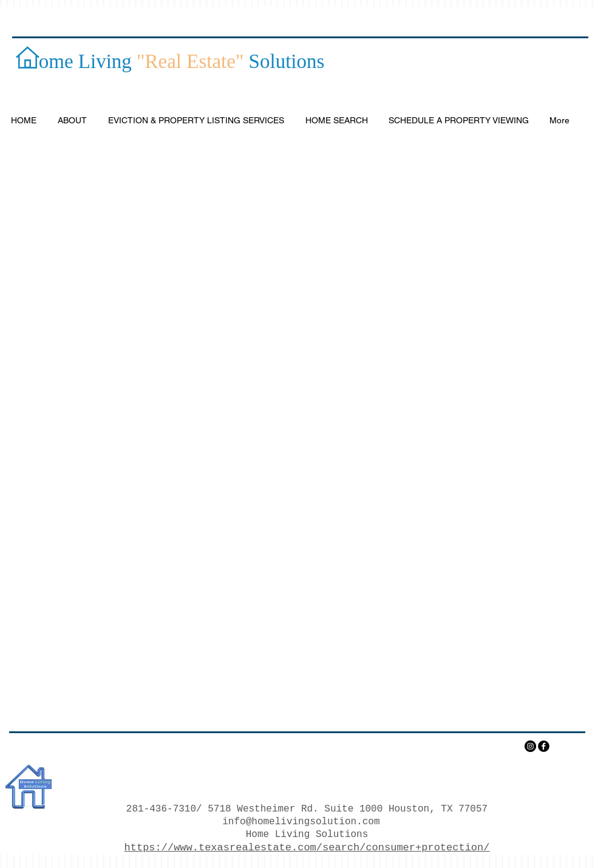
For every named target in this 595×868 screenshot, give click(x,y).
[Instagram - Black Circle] (530, 746)
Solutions (284, 61)
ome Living (80, 61)
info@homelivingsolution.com (301, 822)
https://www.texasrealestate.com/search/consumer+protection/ (307, 848)
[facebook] (544, 746)
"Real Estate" (190, 61)
